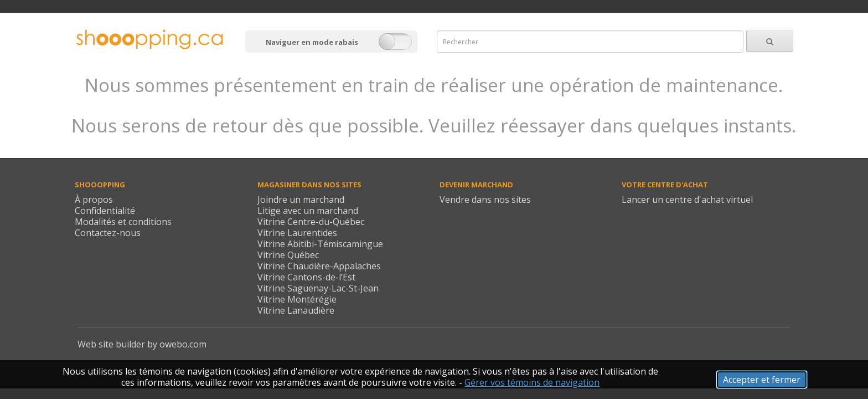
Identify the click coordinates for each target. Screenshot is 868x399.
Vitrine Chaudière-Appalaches (319, 266)
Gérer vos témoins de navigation (532, 382)
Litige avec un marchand (308, 211)
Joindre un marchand (301, 199)
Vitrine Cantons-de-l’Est (306, 277)
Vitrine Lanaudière (296, 310)
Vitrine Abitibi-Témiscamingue (320, 244)
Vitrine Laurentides (297, 233)
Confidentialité (105, 211)
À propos (94, 199)
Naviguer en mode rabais (312, 42)
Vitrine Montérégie (297, 299)
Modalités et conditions (123, 222)
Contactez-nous (108, 233)
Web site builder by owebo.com (142, 344)
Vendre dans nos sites (485, 199)
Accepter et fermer (762, 380)
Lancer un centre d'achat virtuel (687, 199)
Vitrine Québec (288, 255)
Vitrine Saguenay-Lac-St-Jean (318, 288)
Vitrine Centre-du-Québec (311, 222)
